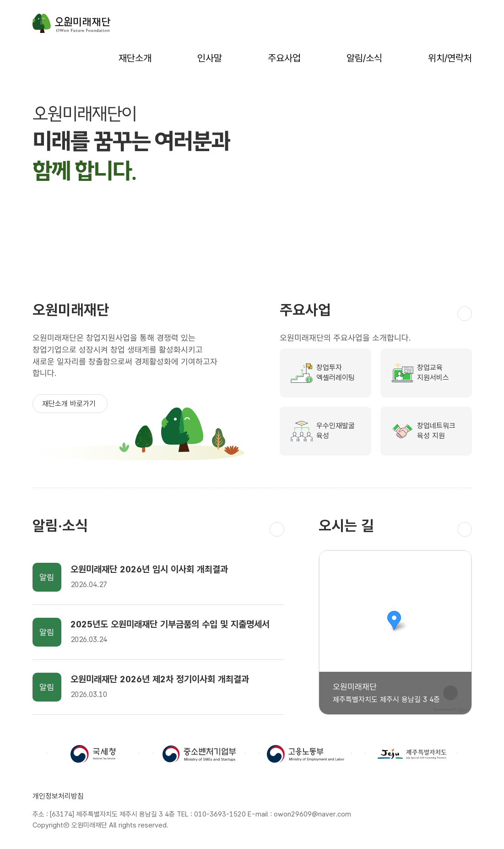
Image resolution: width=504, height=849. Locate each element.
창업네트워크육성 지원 (436, 431)
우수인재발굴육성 (336, 431)
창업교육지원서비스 (433, 373)
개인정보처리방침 (58, 796)
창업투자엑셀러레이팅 (336, 373)
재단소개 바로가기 (70, 404)
